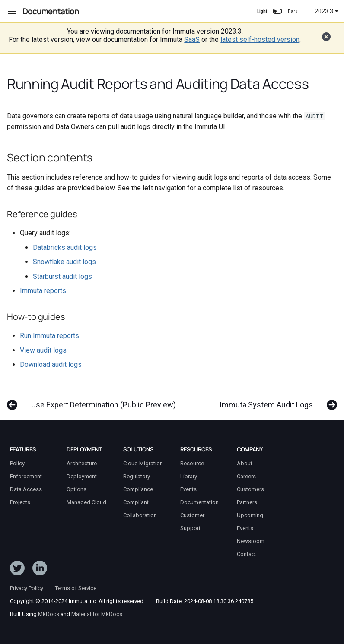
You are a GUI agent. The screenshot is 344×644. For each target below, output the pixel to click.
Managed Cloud (86, 502)
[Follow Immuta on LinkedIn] (40, 570)
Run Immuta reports (49, 336)
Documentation (199, 502)
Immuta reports (43, 291)
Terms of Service (76, 588)
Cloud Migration (143, 463)
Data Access (26, 489)
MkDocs (49, 614)
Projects (20, 502)
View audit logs (43, 350)
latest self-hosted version (260, 39)
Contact (247, 554)
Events (188, 489)
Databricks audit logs (65, 248)
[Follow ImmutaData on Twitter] (17, 570)
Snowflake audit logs (64, 262)
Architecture (82, 463)
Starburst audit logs (62, 276)
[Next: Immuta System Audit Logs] (276, 401)
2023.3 (326, 11)
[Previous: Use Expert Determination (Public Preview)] (93, 401)
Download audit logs (51, 365)
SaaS (192, 39)
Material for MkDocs (97, 614)
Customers (250, 489)
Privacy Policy (27, 588)
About (245, 463)
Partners (247, 502)
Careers (246, 476)
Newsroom (251, 541)
